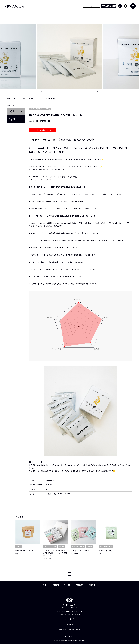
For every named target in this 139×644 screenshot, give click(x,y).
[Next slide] (98, 92)
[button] (45, 92)
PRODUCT (80, 585)
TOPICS (67, 585)
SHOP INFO (93, 585)
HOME (44, 585)
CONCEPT (55, 585)
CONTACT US (70, 624)
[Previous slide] (41, 92)
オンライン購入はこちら (42, 130)
